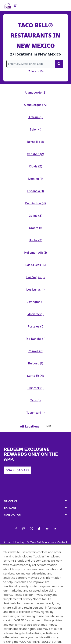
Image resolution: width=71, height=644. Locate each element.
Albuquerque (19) (35, 105)
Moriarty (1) (35, 314)
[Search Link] (59, 64)
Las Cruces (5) (36, 265)
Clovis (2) (36, 166)
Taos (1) (35, 400)
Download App (18, 470)
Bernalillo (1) (35, 142)
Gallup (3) (36, 216)
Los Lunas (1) (35, 290)
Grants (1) (36, 228)
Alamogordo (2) (36, 93)
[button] (35, 501)
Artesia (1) (35, 117)
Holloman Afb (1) (36, 253)
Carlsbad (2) (35, 154)
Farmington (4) (36, 203)
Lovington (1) (35, 302)
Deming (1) (35, 179)
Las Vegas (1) (35, 277)
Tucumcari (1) (35, 413)
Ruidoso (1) (36, 363)
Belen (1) (35, 130)
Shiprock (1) (35, 388)
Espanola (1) (36, 191)
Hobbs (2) (36, 240)
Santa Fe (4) (36, 376)
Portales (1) (35, 327)
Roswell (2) (35, 351)
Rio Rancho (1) (36, 339)
